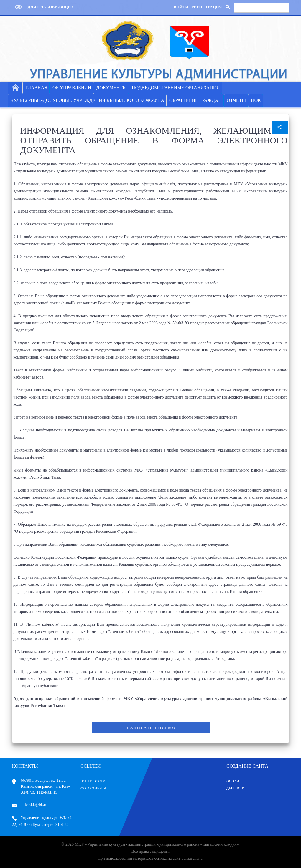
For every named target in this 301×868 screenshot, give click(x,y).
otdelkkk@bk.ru (30, 805)
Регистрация (207, 7)
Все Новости (93, 781)
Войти (181, 7)
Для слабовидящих (43, 7)
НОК (256, 100)
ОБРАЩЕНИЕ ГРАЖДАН (195, 100)
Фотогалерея (93, 788)
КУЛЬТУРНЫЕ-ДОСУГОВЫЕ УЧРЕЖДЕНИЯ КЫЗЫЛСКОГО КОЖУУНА (87, 100)
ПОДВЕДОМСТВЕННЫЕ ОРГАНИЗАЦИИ (176, 88)
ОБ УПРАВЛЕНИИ (72, 88)
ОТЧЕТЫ (236, 100)
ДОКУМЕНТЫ (111, 88)
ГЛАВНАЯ (36, 88)
